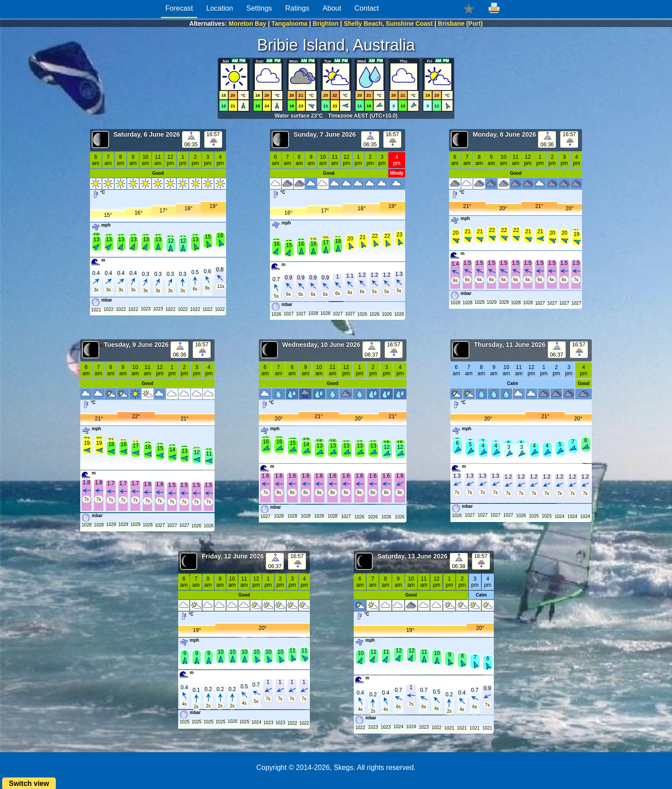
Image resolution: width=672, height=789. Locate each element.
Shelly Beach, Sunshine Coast (388, 24)
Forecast (179, 8)
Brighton (325, 24)
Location (220, 8)
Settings (259, 8)
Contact (367, 8)
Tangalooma (289, 24)
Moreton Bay (248, 24)
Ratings (297, 8)
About (332, 8)
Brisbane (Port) (460, 24)
